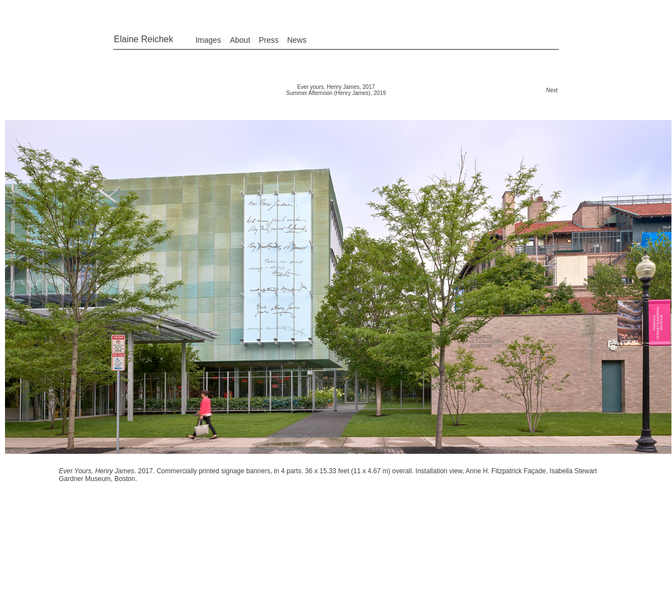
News (297, 40)
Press (269, 40)
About (240, 40)
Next (552, 90)
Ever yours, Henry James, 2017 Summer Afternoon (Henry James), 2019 (336, 90)
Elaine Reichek (144, 39)
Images (208, 40)
